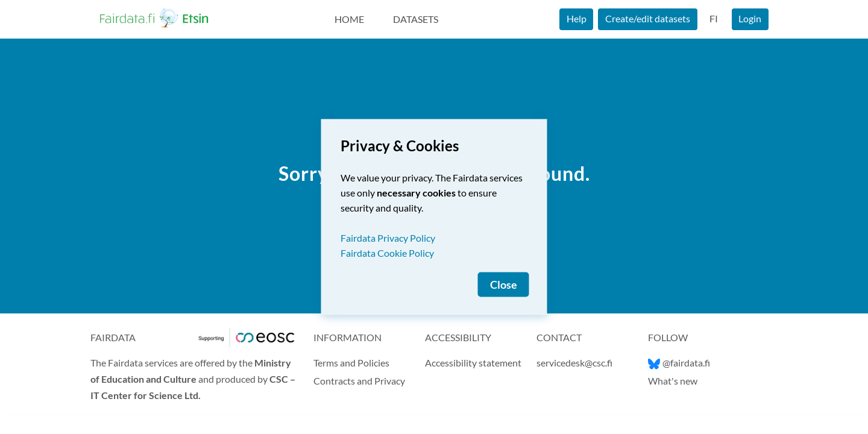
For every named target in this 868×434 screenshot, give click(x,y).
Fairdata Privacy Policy (388, 238)
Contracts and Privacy (359, 381)
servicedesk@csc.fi (574, 363)
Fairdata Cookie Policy (387, 253)
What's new (673, 381)
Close (504, 285)
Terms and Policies (351, 363)
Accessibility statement (473, 363)
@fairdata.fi (679, 363)
